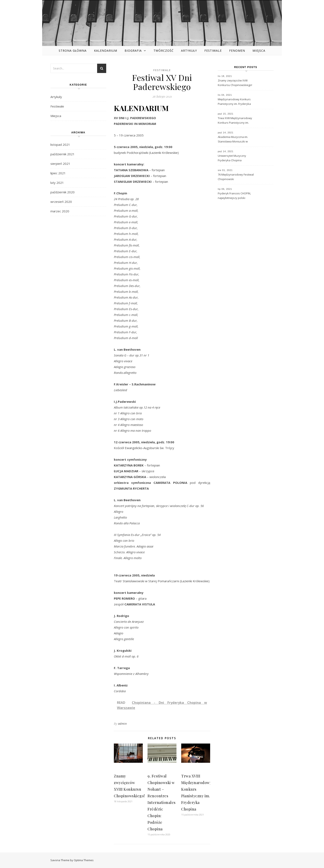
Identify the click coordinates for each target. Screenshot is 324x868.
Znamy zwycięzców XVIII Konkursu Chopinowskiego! (235, 83)
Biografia (133, 51)
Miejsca (259, 51)
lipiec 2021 (58, 173)
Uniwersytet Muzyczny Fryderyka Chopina (232, 158)
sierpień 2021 (60, 164)
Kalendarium (106, 51)
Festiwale (213, 51)
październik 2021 (63, 154)
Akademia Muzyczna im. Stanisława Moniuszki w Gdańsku (233, 140)
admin (122, 724)
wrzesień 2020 (61, 202)
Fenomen (237, 51)
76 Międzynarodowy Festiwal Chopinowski (236, 177)
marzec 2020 (60, 211)
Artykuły (189, 51)
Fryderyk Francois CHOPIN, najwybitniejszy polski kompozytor (234, 196)
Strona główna (73, 51)
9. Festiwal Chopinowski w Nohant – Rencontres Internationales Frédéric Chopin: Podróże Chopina (162, 802)
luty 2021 (57, 183)
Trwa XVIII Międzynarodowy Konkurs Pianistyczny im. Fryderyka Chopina (235, 121)
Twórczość (164, 51)
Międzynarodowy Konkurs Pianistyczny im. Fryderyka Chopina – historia (234, 102)
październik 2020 (63, 192)
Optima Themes (84, 860)
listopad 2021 (60, 145)
